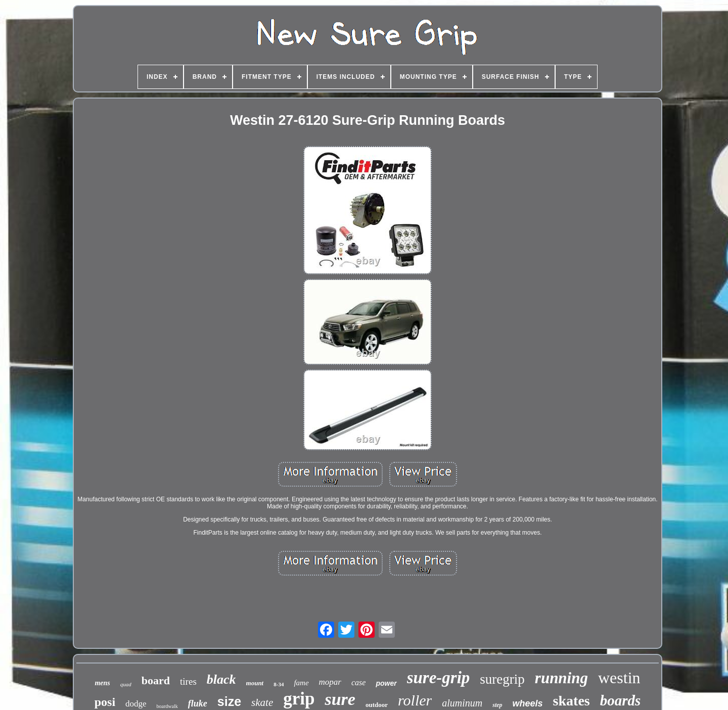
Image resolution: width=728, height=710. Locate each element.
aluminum (462, 703)
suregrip (502, 679)
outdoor (377, 705)
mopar (330, 682)
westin (619, 678)
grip (299, 699)
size (229, 701)
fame (301, 683)
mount (255, 683)
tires (188, 681)
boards (621, 700)
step (497, 705)
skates (572, 701)
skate (262, 702)
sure (340, 699)
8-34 (279, 684)
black (221, 679)
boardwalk (167, 706)
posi (105, 702)
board (156, 680)
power (386, 683)
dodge (136, 704)
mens (102, 683)
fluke (198, 703)
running (561, 678)
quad (126, 684)
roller (415, 700)
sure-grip (439, 678)
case (358, 682)
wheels (528, 703)
